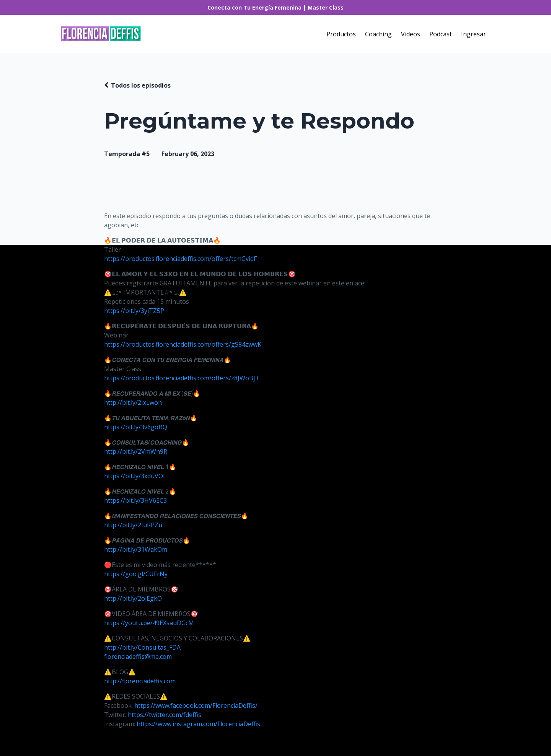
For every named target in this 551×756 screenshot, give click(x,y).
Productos (341, 34)
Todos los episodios (141, 85)
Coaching (378, 34)
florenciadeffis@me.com (138, 657)
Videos (411, 34)
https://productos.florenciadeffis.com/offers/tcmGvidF (180, 259)
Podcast (441, 34)
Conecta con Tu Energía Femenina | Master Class (275, 7)
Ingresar (474, 34)
